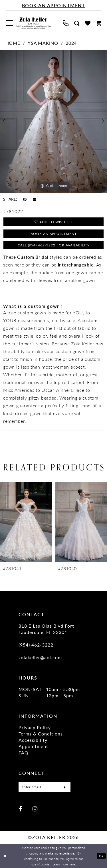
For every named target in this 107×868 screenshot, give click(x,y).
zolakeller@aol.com (40, 658)
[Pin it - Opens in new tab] (25, 199)
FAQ (24, 753)
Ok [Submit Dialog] (101, 856)
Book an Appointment (54, 234)
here (72, 864)
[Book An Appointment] (53, 5)
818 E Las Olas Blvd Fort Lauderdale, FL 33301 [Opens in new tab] (46, 630)
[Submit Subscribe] (64, 787)
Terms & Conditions (41, 734)
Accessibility (33, 741)
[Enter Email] (45, 787)
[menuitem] (9, 23)
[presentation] (26, 523)
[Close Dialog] (5, 856)
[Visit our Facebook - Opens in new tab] (20, 809)
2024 (71, 43)
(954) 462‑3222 (36, 646)
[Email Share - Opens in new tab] (35, 199)
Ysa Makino (43, 43)
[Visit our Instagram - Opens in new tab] (35, 809)
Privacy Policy (35, 728)
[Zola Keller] (33, 23)
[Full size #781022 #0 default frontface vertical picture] (53, 121)
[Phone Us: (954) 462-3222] (66, 23)
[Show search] (77, 23)
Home (13, 43)
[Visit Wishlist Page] (88, 23)
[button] (9, 23)
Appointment (33, 747)
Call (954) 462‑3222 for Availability (54, 246)
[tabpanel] (53, 121)
